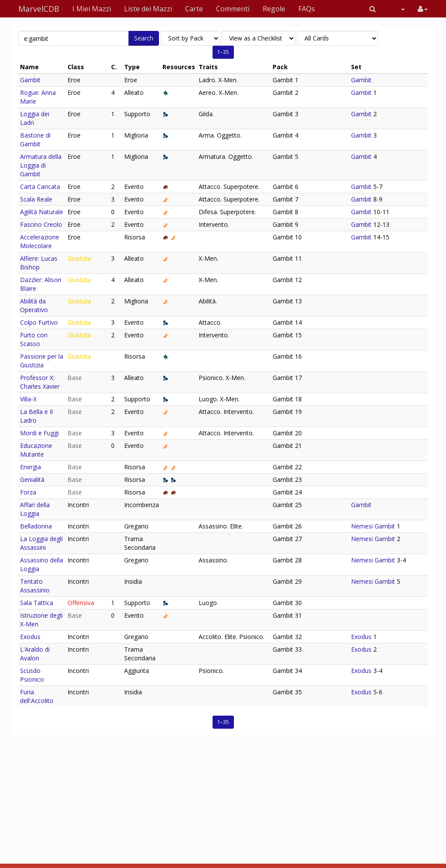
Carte (194, 9)
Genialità (32, 479)
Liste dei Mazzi (148, 9)
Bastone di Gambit (35, 140)
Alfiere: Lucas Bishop (39, 263)
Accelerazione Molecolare (40, 241)
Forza (28, 492)
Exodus (30, 637)
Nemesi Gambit (373, 526)
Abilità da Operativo (34, 305)
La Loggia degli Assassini (41, 543)
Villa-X (28, 399)
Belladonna (36, 526)
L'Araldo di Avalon (35, 654)
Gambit (30, 80)
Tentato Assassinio (35, 586)
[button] (373, 9)
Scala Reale (36, 199)
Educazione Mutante (36, 450)
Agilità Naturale (42, 212)
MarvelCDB (39, 9)
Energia (30, 467)
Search (144, 38)
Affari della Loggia (35, 509)
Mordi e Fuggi (39, 433)
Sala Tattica (37, 603)
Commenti (233, 9)
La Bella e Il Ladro (36, 416)
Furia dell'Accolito (37, 696)
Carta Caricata (40, 187)
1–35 (223, 52)
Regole (274, 9)
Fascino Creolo (41, 224)
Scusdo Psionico (32, 675)
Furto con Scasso (34, 339)
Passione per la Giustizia (42, 361)
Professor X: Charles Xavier (40, 382)
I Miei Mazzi (92, 9)
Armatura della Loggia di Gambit (41, 165)
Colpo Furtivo (39, 322)
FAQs (307, 9)
